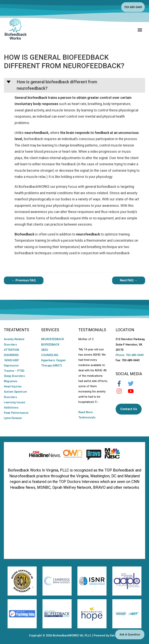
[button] (74, 85)
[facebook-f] (121, 384)
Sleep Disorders (14, 376)
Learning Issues (15, 402)
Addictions (11, 408)
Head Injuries (13, 386)
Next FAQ (129, 280)
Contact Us (129, 409)
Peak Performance (16, 413)
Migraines (11, 381)
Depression (11, 366)
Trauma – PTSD (14, 371)
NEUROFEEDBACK (53, 339)
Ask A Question (130, 635)
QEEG (45, 350)
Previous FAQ (24, 280)
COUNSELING (50, 355)
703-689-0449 (133, 7)
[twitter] (133, 384)
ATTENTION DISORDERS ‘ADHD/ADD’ (11, 355)
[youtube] (133, 391)
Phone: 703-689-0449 (130, 355)
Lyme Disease (13, 418)
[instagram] (121, 391)
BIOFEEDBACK (50, 345)
